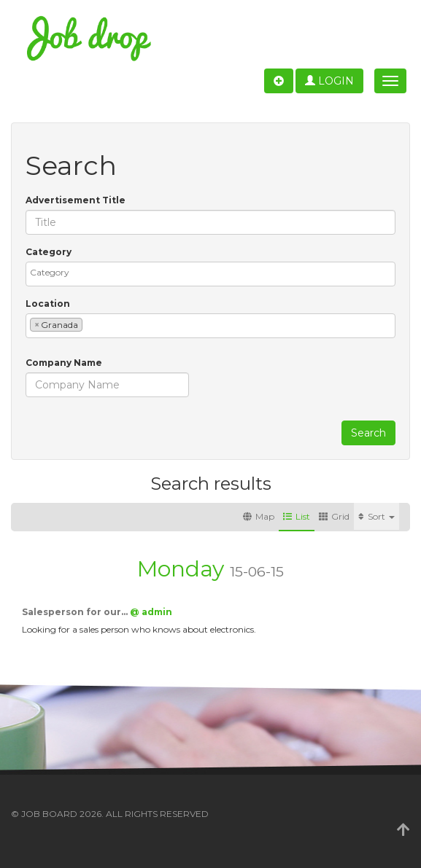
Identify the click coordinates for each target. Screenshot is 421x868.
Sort (376, 516)
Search (368, 433)
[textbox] (214, 272)
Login (329, 81)
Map (259, 516)
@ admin (151, 612)
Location (48, 304)
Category (49, 252)
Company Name (64, 363)
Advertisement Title (76, 200)
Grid (334, 516)
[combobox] (210, 274)
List (297, 516)
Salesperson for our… (76, 612)
